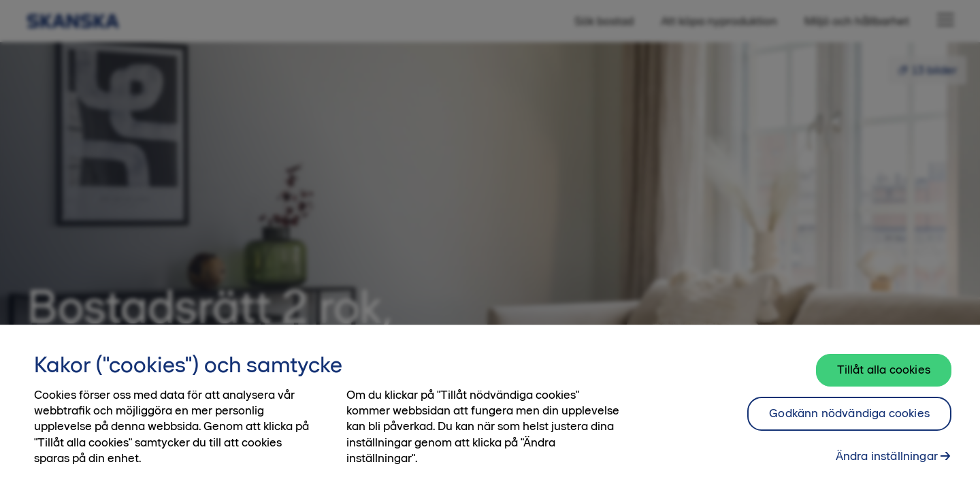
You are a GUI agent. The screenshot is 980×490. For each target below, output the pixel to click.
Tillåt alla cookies (884, 378)
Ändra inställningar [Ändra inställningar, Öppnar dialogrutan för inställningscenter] (887, 464)
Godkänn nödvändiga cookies (849, 421)
